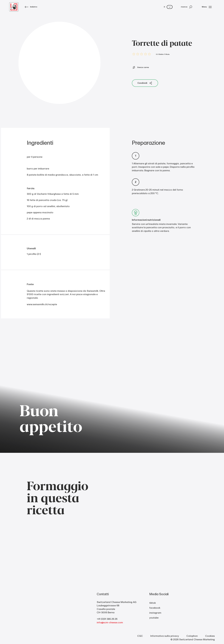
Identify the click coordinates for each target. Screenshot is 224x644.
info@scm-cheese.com (110, 623)
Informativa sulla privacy (165, 636)
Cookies (210, 636)
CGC (140, 636)
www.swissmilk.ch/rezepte (42, 304)
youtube (154, 618)
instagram (155, 613)
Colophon (192, 636)
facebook (155, 608)
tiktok (153, 603)
